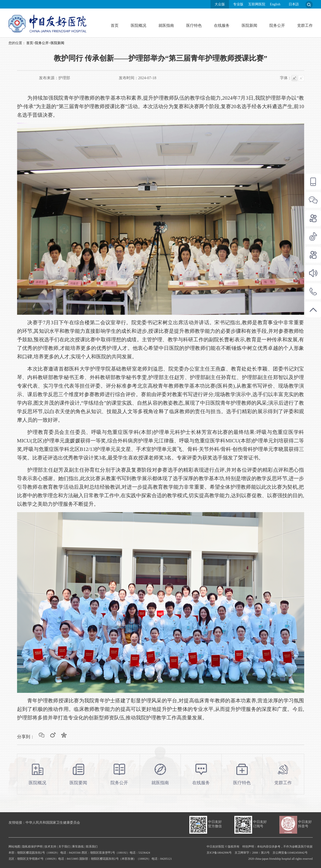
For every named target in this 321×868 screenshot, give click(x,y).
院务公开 (277, 25)
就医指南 (166, 25)
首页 (115, 25)
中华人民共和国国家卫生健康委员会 (53, 823)
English (275, 4)
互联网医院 (257, 4)
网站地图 (14, 847)
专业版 (238, 4)
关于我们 (64, 847)
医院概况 (138, 25)
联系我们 (92, 847)
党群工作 (305, 25)
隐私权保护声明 (32, 847)
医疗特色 (194, 25)
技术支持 (50, 847)
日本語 (294, 4)
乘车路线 (78, 847)
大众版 (220, 4)
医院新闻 (249, 25)
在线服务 (222, 25)
